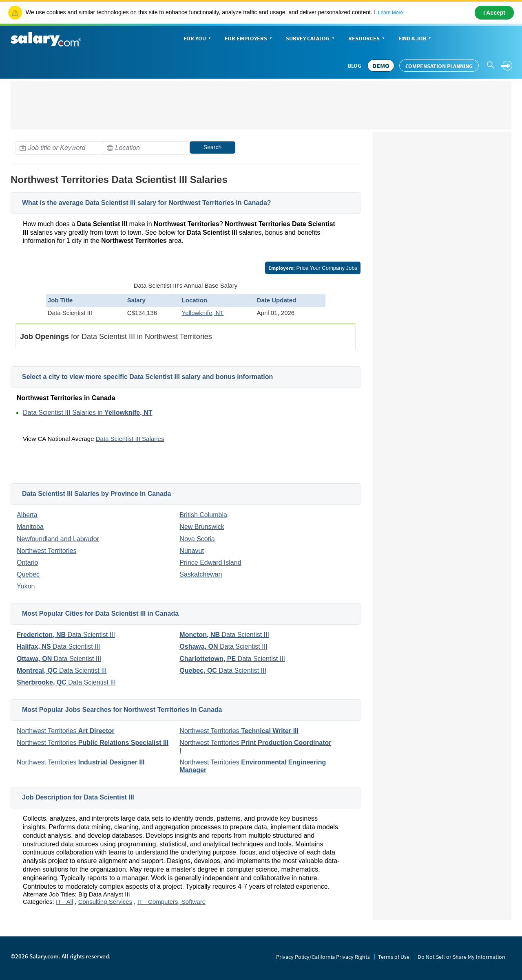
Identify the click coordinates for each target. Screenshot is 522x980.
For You (198, 39)
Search (212, 147)
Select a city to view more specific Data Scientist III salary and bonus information (147, 377)
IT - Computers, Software (171, 902)
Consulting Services (105, 902)
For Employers (249, 39)
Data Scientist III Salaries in (87, 413)
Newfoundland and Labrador (58, 539)
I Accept (494, 13)
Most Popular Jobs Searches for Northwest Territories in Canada (122, 710)
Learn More (390, 13)
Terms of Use (394, 957)
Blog (355, 66)
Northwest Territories (46, 551)
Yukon (26, 586)
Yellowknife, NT (203, 313)
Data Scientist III (66, 635)
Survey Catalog (311, 39)
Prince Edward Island (210, 563)
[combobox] (64, 148)
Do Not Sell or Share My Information (461, 957)
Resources (367, 39)
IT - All (64, 902)
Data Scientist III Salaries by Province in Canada (96, 494)
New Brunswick (202, 527)
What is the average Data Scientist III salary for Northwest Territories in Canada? (147, 203)
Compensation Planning (439, 66)
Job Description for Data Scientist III (78, 797)
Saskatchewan (201, 574)
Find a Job (416, 39)
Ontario (27, 563)
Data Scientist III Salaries (130, 439)
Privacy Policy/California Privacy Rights (323, 957)
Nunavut (192, 551)
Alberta (27, 515)
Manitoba (30, 527)
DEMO (381, 66)
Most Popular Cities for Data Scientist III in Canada (100, 613)
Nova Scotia (197, 539)
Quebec (28, 574)
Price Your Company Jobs (313, 268)
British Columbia (203, 515)
